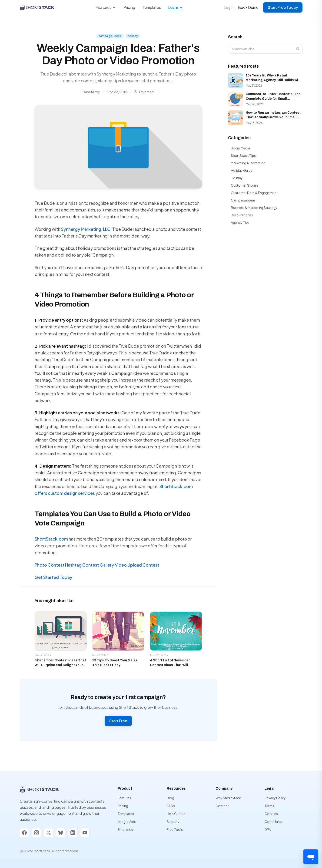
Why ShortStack (228, 798)
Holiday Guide (242, 170)
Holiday (237, 178)
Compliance (274, 822)
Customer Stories (245, 185)
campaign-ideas (110, 36)
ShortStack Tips (243, 155)
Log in (229, 7)
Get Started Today (53, 577)
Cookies (271, 814)
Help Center (176, 814)
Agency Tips (240, 222)
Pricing (129, 7)
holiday (133, 36)
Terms (269, 806)
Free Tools (175, 829)
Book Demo (248, 7)
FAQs (171, 806)
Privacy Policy (275, 798)
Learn (176, 8)
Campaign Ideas (243, 200)
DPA (268, 829)
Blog (170, 798)
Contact (222, 806)
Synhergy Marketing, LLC (86, 229)
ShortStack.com (51, 539)
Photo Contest (50, 565)
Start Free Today (283, 7)
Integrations (127, 822)
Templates (152, 7)
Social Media (240, 148)
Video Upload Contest (137, 565)
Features (106, 7)
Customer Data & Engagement (254, 193)
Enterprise (125, 829)
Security (173, 822)
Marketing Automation (248, 163)
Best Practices (242, 215)
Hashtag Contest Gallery (90, 565)
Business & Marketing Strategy (254, 208)
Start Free (118, 721)
